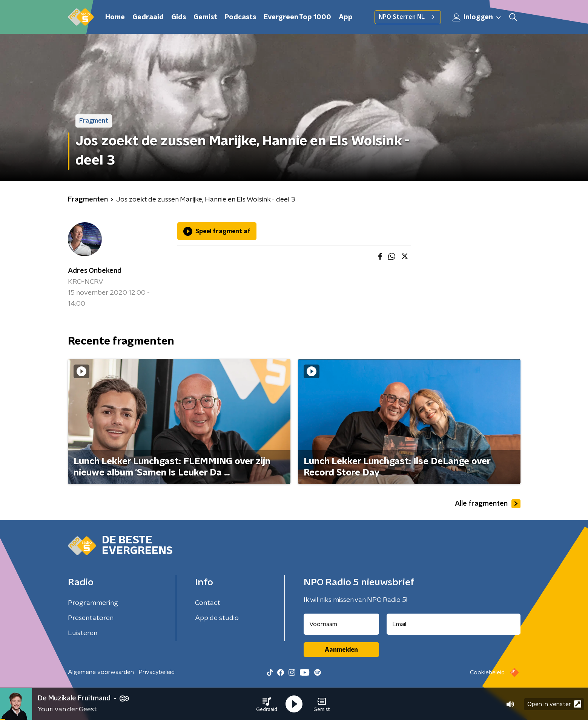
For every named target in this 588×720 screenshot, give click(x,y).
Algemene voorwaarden (101, 672)
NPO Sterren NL (408, 17)
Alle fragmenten (488, 504)
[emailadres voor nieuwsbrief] (454, 624)
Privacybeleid (157, 672)
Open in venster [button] (554, 704)
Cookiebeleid (487, 672)
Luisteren (83, 633)
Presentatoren (91, 618)
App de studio (217, 618)
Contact (208, 603)
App (346, 17)
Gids (179, 17)
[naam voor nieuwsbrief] (341, 624)
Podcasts (240, 17)
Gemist (205, 17)
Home (115, 17)
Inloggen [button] (477, 17)
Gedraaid (148, 17)
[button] (267, 704)
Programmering (93, 603)
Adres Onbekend (95, 271)
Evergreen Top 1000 (297, 17)
